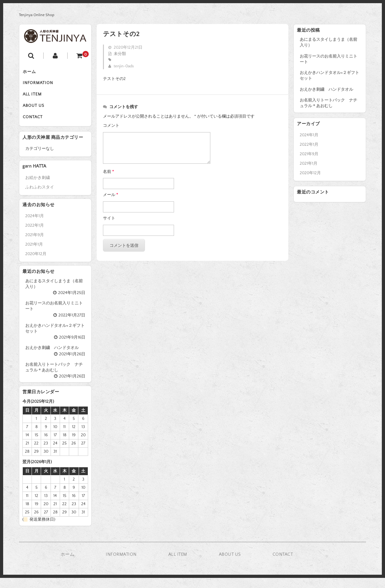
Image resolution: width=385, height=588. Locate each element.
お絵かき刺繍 (38, 187)
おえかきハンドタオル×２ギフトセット (329, 76)
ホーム (32, 73)
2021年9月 (309, 154)
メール (111, 195)
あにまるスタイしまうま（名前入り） (328, 42)
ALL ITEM (35, 99)
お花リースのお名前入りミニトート (328, 59)
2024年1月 (309, 135)
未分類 (120, 54)
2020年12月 (310, 173)
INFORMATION (41, 86)
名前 (108, 172)
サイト (109, 218)
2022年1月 (309, 144)
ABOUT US (36, 113)
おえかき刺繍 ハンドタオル (326, 89)
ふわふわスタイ (40, 197)
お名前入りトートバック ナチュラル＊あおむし (328, 103)
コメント (111, 126)
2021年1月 (309, 163)
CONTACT (36, 126)
